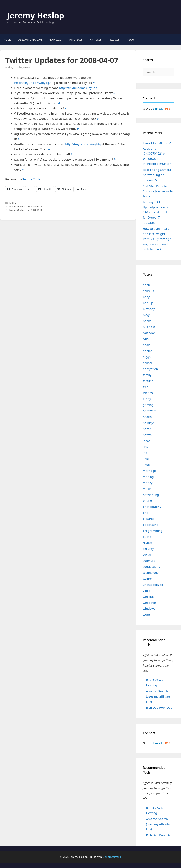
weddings (150, 603)
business (149, 327)
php (146, 513)
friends (148, 393)
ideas (147, 441)
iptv (145, 447)
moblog (148, 477)
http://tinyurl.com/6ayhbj (83, 144)
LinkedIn (159, 109)
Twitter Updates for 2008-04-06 (26, 207)
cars (146, 339)
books (147, 321)
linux (146, 465)
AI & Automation (30, 40)
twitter (13, 203)
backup (148, 303)
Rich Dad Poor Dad (159, 708)
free (146, 387)
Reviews (114, 40)
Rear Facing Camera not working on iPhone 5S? (157, 175)
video (147, 591)
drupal (147, 363)
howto (147, 435)
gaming (148, 405)
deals (147, 345)
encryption (150, 369)
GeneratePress (112, 857)
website (148, 597)
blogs (147, 315)
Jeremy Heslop (36, 15)
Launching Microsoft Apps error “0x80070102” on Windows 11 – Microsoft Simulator (157, 154)
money (148, 483)
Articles (96, 40)
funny (147, 399)
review (147, 543)
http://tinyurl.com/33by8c (77, 88)
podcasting (151, 525)
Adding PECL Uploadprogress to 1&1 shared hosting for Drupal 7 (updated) (157, 212)
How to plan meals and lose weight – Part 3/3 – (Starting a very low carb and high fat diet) (157, 239)
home (147, 429)
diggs (147, 357)
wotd (146, 614)
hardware (150, 411)
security (148, 549)
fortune (148, 381)
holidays (149, 423)
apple (147, 285)
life (145, 453)
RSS (168, 109)
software (149, 561)
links (146, 459)
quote (147, 537)
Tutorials (76, 40)
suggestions (151, 567)
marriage (149, 471)
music (147, 489)
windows (149, 608)
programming (153, 531)
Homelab (55, 40)
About (131, 40)
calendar (149, 333)
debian (148, 351)
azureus (148, 291)
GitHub (148, 109)
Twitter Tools (32, 179)
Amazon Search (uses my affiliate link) (158, 696)
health (147, 417)
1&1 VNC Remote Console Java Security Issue (158, 191)
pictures (148, 519)
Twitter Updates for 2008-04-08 (26, 210)
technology (151, 573)
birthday (149, 309)
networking (151, 495)
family (147, 375)
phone (147, 501)
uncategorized (153, 585)
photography (152, 507)
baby (146, 297)
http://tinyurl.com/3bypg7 (33, 83)
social (147, 555)
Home (7, 40)
